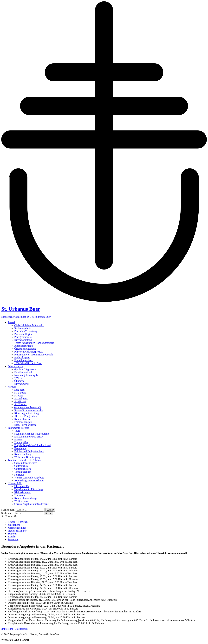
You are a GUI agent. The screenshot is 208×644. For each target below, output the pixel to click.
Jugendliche (14, 525)
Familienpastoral (23, 372)
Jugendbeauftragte (24, 346)
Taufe (17, 431)
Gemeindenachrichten (26, 463)
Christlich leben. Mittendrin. (29, 325)
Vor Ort (12, 387)
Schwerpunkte (15, 366)
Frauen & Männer (17, 531)
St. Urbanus (20, 404)
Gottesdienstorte (23, 469)
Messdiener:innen (17, 528)
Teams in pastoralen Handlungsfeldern (34, 343)
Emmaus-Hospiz (23, 422)
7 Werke (19, 378)
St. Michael (20, 401)
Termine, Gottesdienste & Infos (24, 460)
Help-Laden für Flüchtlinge (29, 489)
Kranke (12, 537)
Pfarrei (11, 322)
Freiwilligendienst (24, 360)
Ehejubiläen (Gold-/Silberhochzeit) (33, 445)
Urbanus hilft (15, 483)
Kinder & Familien (18, 522)
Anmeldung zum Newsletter (29, 481)
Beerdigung (20, 448)
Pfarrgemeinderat (23, 337)
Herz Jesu (19, 390)
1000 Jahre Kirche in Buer (28, 363)
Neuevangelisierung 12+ (27, 375)
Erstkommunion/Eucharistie (29, 437)
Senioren (12, 534)
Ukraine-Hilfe (22, 486)
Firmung (19, 440)
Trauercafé (20, 495)
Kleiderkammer (22, 492)
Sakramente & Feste (18, 428)
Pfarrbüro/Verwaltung (26, 331)
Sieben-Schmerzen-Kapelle (29, 410)
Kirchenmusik (22, 384)
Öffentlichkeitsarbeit (25, 349)
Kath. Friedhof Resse (25, 425)
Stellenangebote (23, 328)
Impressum (7, 629)
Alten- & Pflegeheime (26, 416)
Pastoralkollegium (24, 334)
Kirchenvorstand (23, 340)
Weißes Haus (21, 501)
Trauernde (13, 539)
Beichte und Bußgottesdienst (29, 451)
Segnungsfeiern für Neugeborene (31, 434)
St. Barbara (20, 393)
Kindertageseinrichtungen (28, 413)
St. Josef (19, 396)
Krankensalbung (23, 454)
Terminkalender (23, 472)
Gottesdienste (21, 466)
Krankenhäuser (22, 419)
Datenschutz (21, 629)
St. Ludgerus (21, 398)
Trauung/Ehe (21, 442)
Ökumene (19, 381)
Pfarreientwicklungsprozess (29, 352)
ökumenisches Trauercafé (28, 407)
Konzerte (19, 475)
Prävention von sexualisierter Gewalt (34, 355)
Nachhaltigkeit (22, 357)
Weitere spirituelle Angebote (29, 478)
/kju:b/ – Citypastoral (25, 369)
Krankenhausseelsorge (26, 498)
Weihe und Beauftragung (27, 457)
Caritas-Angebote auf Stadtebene (31, 504)
